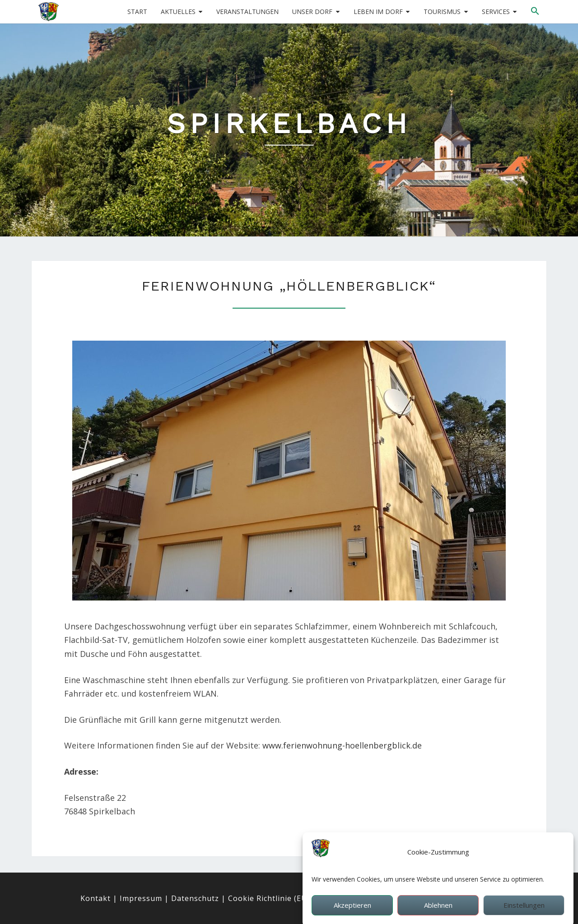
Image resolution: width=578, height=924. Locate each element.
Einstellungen (524, 914)
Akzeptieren (352, 914)
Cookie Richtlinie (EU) (269, 898)
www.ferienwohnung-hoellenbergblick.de (342, 745)
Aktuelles (178, 12)
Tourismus (442, 12)
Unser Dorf (312, 12)
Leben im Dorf (378, 12)
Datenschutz (195, 898)
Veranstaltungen (247, 12)
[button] (535, 11)
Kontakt (96, 898)
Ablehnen (438, 914)
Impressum (141, 898)
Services (496, 12)
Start (137, 12)
